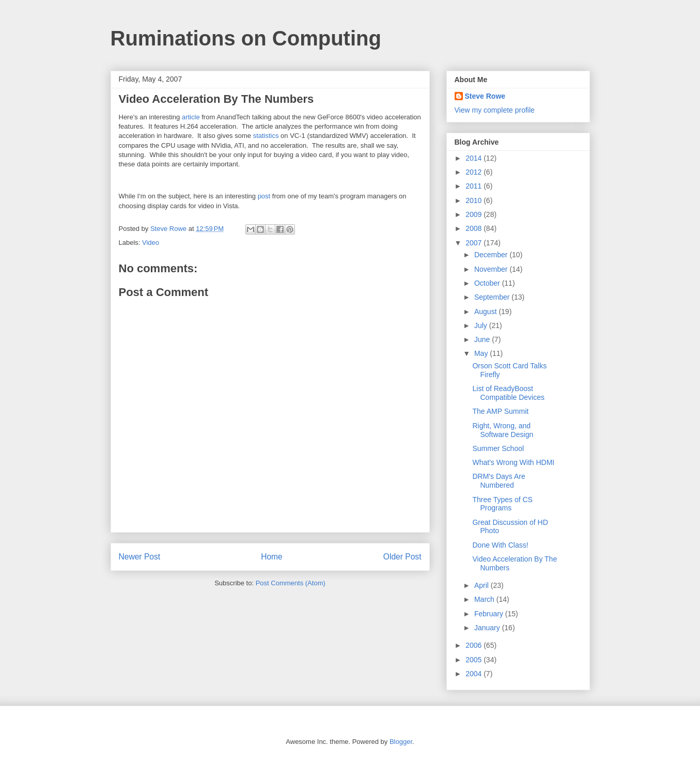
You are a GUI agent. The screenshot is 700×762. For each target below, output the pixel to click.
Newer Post (140, 557)
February (490, 614)
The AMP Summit (500, 411)
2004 (475, 674)
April (483, 585)
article (191, 117)
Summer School (498, 448)
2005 (475, 660)
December (492, 255)
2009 (475, 214)
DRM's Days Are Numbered (499, 481)
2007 (475, 243)
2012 (475, 172)
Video (151, 243)
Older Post (402, 557)
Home (272, 557)
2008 (475, 228)
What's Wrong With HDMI (513, 462)
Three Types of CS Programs (502, 504)
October (488, 283)
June (483, 339)
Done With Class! (500, 545)
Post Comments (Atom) (291, 583)
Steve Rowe (485, 96)
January (488, 628)
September (493, 297)
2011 (475, 186)
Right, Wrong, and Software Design (503, 430)
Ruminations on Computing (246, 38)
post (264, 196)
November (492, 269)
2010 (475, 200)
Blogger (401, 742)
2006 (475, 645)
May (482, 353)
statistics (266, 136)
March (485, 599)
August (486, 312)
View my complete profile (495, 110)
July (482, 325)
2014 (475, 158)
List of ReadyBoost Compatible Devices (508, 393)
